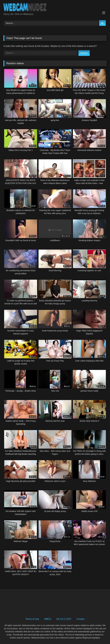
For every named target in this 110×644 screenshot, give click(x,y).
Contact (80, 619)
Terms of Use (32, 619)
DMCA (48, 619)
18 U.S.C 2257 (64, 619)
